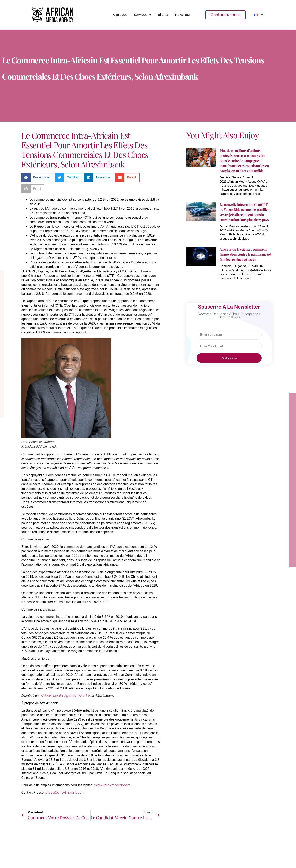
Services (143, 15)
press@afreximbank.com (65, 793)
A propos (120, 15)
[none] (259, 15)
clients (163, 15)
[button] (37, 178)
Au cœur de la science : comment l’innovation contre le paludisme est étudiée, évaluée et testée (246, 254)
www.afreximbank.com (112, 785)
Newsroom (184, 15)
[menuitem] (259, 15)
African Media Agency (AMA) (64, 696)
